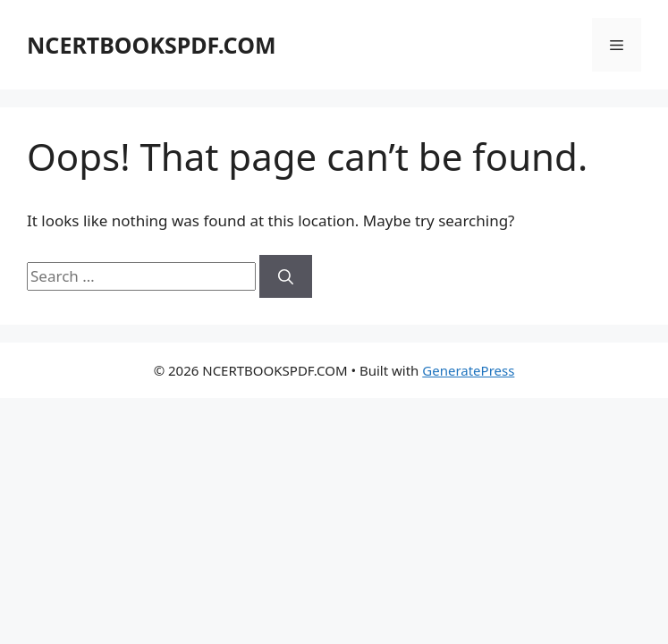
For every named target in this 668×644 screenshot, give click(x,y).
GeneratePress (468, 370)
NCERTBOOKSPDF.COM (151, 45)
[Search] (286, 276)
